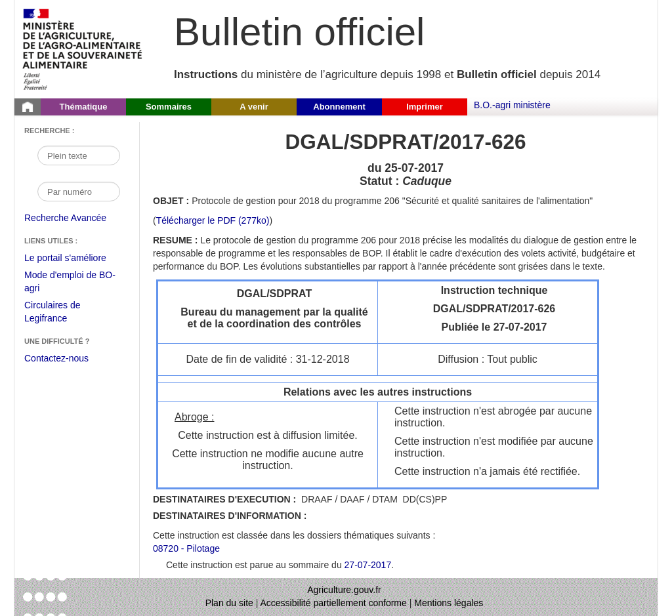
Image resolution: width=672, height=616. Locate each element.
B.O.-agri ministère (512, 105)
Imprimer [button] (425, 107)
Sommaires (169, 107)
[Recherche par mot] (79, 155)
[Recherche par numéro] (79, 192)
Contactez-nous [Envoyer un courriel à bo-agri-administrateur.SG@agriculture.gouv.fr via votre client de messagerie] (56, 358)
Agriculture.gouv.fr (344, 590)
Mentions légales (449, 603)
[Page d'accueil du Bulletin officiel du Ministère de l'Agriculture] (28, 107)
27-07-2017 (368, 565)
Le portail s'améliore (75, 258)
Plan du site (229, 603)
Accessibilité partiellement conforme (334, 603)
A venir (254, 107)
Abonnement (339, 107)
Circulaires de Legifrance (63, 313)
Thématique (84, 107)
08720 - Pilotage (186, 548)
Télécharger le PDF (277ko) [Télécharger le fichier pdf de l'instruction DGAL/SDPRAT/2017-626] (213, 220)
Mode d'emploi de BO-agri (70, 283)
